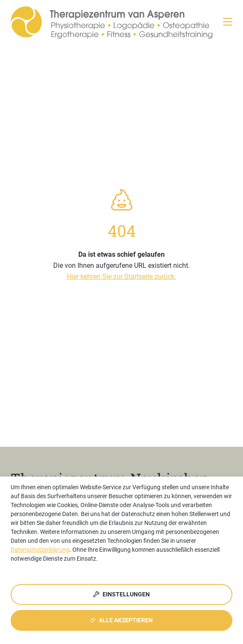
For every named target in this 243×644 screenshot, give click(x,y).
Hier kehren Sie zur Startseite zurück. (121, 277)
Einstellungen (121, 594)
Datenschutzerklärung (40, 550)
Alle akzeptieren (121, 620)
